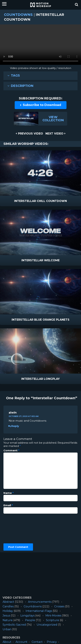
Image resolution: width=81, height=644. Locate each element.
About (7, 642)
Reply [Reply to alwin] (14, 426)
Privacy (52, 642)
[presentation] (18, 529)
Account (22, 642)
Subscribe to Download (40, 105)
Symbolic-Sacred (14, 625)
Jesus (6, 616)
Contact (37, 642)
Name (9, 493)
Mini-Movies (53, 616)
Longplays (27, 616)
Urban (7, 629)
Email (8, 505)
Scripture (53, 620)
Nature (8, 620)
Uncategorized (47, 625)
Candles (8, 606)
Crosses (59, 606)
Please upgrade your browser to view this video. (40, 45)
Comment (11, 450)
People (30, 620)
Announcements (40, 602)
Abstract (8, 602)
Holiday (8, 611)
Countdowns (18, 15)
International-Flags (39, 611)
